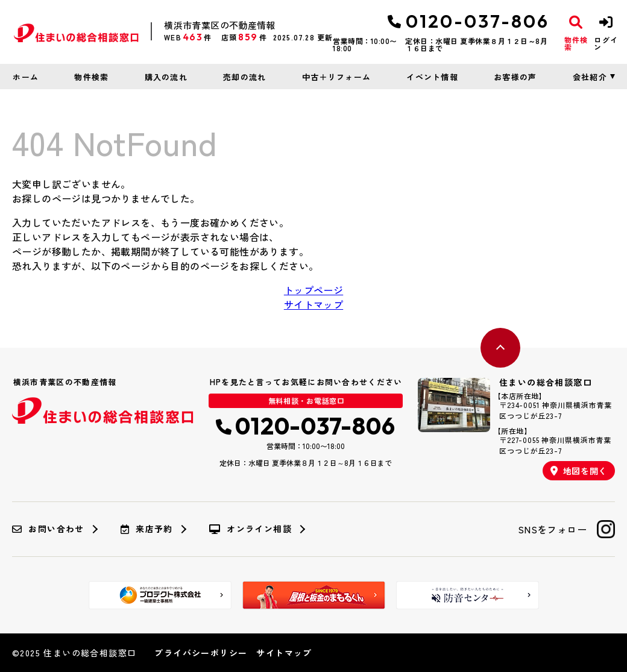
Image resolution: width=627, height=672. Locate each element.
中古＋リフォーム (336, 77)
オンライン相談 (250, 529)
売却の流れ (245, 77)
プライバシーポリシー (201, 653)
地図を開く (579, 471)
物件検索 (91, 77)
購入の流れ (166, 77)
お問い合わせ (48, 529)
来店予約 (147, 529)
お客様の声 (515, 77)
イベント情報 (432, 77)
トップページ (313, 290)
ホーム (26, 77)
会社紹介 (590, 77)
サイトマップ (313, 304)
